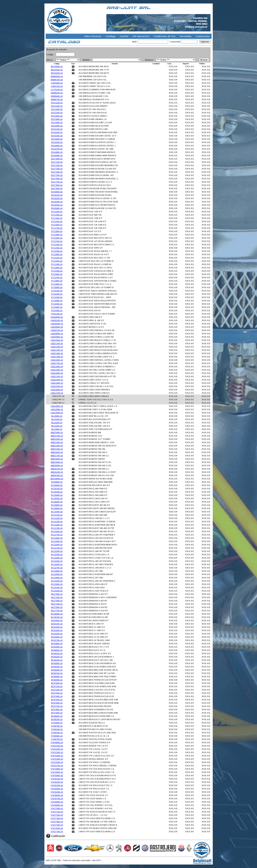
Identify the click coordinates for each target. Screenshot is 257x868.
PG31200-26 (57, 518)
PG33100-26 (57, 581)
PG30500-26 (57, 498)
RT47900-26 (57, 713)
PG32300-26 (57, 554)
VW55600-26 (57, 762)
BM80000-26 (57, 76)
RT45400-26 (57, 630)
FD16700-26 (57, 149)
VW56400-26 (57, 789)
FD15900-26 (57, 122)
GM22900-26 (57, 409)
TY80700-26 (57, 726)
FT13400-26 (57, 268)
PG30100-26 (57, 488)
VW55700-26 (57, 766)
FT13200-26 (57, 261)
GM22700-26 (57, 393)
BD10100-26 (57, 70)
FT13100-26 (57, 258)
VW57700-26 (57, 831)
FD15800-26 (57, 119)
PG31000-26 (57, 512)
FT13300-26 (57, 264)
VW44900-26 (57, 742)
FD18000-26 (57, 192)
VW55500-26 (57, 759)
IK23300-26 (57, 426)
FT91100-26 (57, 314)
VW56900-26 (57, 805)
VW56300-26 (57, 785)
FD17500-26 (57, 175)
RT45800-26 (57, 643)
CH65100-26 (57, 86)
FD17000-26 (57, 159)
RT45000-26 (57, 620)
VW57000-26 (57, 808)
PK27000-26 (57, 594)
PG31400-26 (57, 525)
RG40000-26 (57, 614)
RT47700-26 (57, 706)
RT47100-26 (57, 686)
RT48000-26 (57, 716)
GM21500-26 (57, 357)
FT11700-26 (57, 228)
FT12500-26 (57, 251)
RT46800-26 (57, 676)
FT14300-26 (57, 297)
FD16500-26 (57, 142)
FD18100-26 (57, 195)
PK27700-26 (57, 611)
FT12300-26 (57, 248)
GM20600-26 (57, 327)
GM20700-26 (57, 330)
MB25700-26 (57, 456)
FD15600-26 (57, 116)
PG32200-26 (57, 551)
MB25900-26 (57, 462)
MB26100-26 (57, 469)
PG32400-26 (57, 558)
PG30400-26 (57, 495)
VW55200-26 (57, 749)
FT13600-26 (57, 274)
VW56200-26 (57, 782)
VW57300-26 (57, 818)
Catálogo (111, 36)
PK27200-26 (57, 597)
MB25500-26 (57, 449)
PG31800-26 (57, 538)
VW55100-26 (57, 746)
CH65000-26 (57, 83)
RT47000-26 (57, 683)
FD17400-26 (57, 172)
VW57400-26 (57, 822)
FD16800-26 (57, 152)
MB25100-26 (57, 436)
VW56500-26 (57, 792)
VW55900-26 (57, 772)
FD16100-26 (57, 129)
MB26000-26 (57, 465)
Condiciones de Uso (165, 36)
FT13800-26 (57, 281)
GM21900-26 (57, 370)
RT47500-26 (57, 700)
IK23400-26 (57, 429)
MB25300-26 (57, 442)
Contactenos (203, 36)
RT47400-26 (57, 696)
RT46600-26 (57, 670)
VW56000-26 (57, 775)
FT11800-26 (57, 231)
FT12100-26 (57, 241)
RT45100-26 (57, 624)
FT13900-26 (57, 284)
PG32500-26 (57, 561)
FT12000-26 (57, 238)
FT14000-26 (57, 287)
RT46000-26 (57, 650)
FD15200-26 (57, 103)
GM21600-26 (57, 360)
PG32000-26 (57, 545)
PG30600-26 (57, 502)
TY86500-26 (57, 733)
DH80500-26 (57, 93)
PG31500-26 (57, 528)
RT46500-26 (57, 667)
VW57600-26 (57, 828)
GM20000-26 (57, 317)
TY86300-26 (57, 729)
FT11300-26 (57, 215)
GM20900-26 (57, 337)
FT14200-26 (57, 294)
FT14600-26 (57, 307)
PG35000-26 (57, 584)
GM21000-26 (57, 340)
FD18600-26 (57, 208)
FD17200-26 (57, 165)
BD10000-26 (57, 66)
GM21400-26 (57, 353)
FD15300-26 (57, 106)
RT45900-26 (57, 647)
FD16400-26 (57, 139)
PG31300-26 (57, 521)
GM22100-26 (57, 376)
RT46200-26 (57, 657)
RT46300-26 (57, 660)
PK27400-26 (57, 601)
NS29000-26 (57, 482)
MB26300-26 (57, 475)
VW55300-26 (57, 752)
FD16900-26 (57, 155)
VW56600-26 (57, 795)
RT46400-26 (57, 663)
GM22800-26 (57, 406)
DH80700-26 (57, 99)
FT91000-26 (57, 310)
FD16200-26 (57, 132)
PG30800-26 (57, 505)
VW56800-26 (57, 802)
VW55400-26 (57, 756)
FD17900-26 (57, 188)
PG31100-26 (57, 515)
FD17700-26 (57, 182)
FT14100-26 (57, 291)
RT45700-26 (57, 640)
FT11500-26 (57, 221)
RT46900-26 (57, 680)
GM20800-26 (57, 334)
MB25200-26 (57, 439)
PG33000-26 (57, 578)
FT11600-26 (57, 225)
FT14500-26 (57, 304)
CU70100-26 (57, 89)
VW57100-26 (57, 812)
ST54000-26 (57, 723)
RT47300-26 (57, 693)
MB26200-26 (57, 472)
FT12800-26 (57, 254)
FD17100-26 (57, 162)
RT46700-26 (57, 673)
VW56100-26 (57, 779)
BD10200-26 (57, 73)
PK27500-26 (57, 604)
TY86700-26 (57, 739)
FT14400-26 (57, 301)
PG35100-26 (57, 587)
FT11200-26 (57, 211)
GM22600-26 (57, 390)
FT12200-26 (57, 244)
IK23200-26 (57, 423)
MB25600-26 (57, 452)
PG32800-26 (57, 571)
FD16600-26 (57, 146)
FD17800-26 (57, 185)
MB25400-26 (57, 446)
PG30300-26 (57, 492)
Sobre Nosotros (93, 36)
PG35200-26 (57, 591)
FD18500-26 (57, 205)
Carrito (124, 36)
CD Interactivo (141, 36)
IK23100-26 (57, 419)
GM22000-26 (57, 373)
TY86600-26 (57, 736)
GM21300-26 (57, 350)
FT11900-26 (57, 235)
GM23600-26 (57, 413)
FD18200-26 (57, 198)
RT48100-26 (57, 719)
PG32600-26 (57, 564)
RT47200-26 (57, 690)
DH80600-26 (57, 96)
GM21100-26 (57, 343)
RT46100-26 (57, 653)
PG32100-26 (57, 548)
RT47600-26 (57, 703)
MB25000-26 (57, 432)
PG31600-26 (57, 531)
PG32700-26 (57, 568)
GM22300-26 (57, 380)
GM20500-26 (57, 324)
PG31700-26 (57, 535)
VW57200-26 (57, 815)
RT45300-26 (57, 627)
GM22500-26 (57, 386)
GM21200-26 (57, 347)
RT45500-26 (57, 634)
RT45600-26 (57, 637)
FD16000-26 (57, 126)
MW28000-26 (57, 479)
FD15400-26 (57, 109)
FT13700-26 (57, 277)
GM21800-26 (57, 366)
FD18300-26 (57, 202)
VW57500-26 (57, 825)
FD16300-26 (57, 136)
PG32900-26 (57, 574)
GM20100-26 (57, 320)
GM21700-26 (57, 363)
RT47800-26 (57, 709)
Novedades (186, 36)
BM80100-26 (57, 80)
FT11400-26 (57, 218)
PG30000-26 (57, 485)
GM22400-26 (57, 383)
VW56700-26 (57, 798)
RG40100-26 (57, 617)
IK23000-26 (57, 416)
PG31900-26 (57, 541)
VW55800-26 (57, 769)
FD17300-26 (57, 169)
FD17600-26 (57, 179)
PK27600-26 (57, 607)
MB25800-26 (57, 459)
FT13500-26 (57, 271)
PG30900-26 (57, 508)
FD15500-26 (57, 113)
